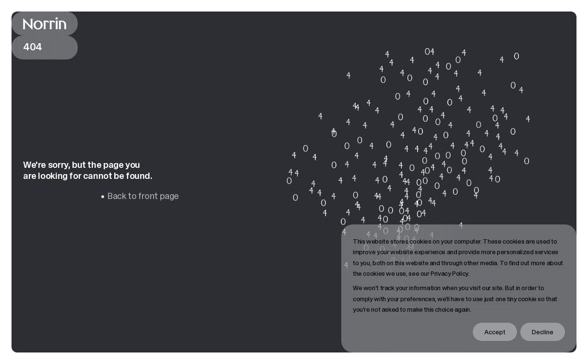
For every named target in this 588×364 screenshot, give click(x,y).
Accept (495, 332)
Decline (543, 332)
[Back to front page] (45, 23)
